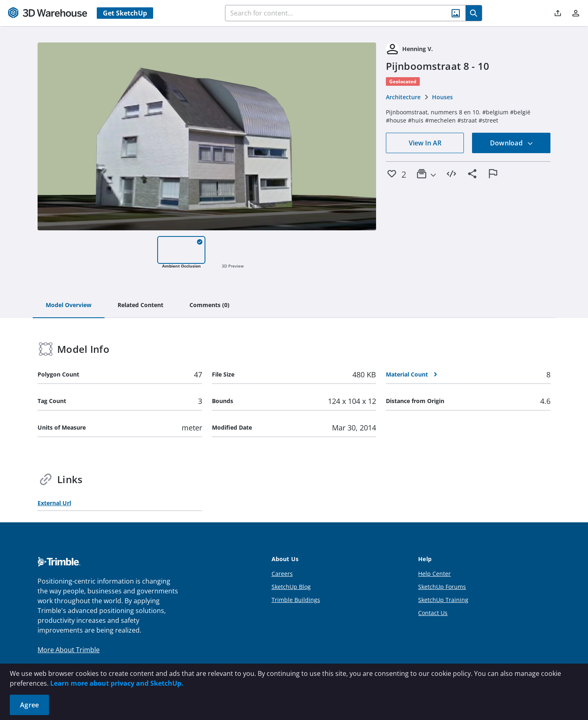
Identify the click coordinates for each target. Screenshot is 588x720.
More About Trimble (69, 650)
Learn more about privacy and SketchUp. (117, 683)
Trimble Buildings (296, 600)
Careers (282, 574)
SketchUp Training (443, 600)
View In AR (425, 143)
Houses (442, 97)
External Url (54, 503)
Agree (29, 705)
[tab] (69, 305)
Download (512, 143)
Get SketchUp (125, 13)
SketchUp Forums (442, 587)
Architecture (403, 97)
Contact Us (433, 613)
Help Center (434, 574)
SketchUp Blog (291, 587)
